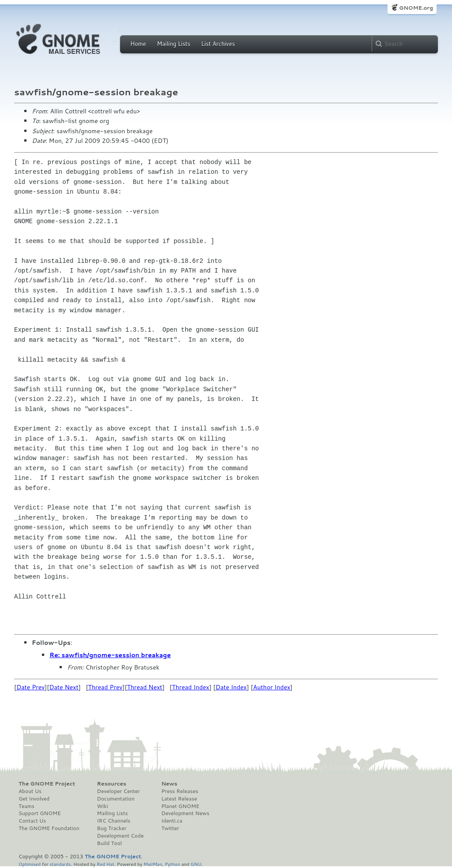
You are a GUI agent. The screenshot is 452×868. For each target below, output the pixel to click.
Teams (26, 806)
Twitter (170, 828)
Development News (185, 813)
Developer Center (119, 791)
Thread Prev (105, 687)
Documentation (116, 799)
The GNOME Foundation (49, 828)
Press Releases (179, 791)
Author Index (271, 687)
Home (138, 44)
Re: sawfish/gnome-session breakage (110, 655)
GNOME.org (416, 8)
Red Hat (105, 864)
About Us (30, 791)
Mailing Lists (173, 44)
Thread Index (191, 687)
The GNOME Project (47, 784)
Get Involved (34, 799)
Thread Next (145, 687)
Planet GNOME (180, 806)
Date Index (231, 687)
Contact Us (32, 821)
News (169, 784)
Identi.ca (172, 821)
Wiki (103, 806)
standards (60, 864)
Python (172, 864)
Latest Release (179, 799)
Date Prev (30, 687)
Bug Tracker (112, 828)
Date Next (64, 687)
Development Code (121, 836)
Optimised (30, 864)
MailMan (153, 864)
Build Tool (109, 843)
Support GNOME (40, 813)
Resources (112, 784)
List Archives (218, 44)
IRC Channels (114, 821)
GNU (196, 864)
